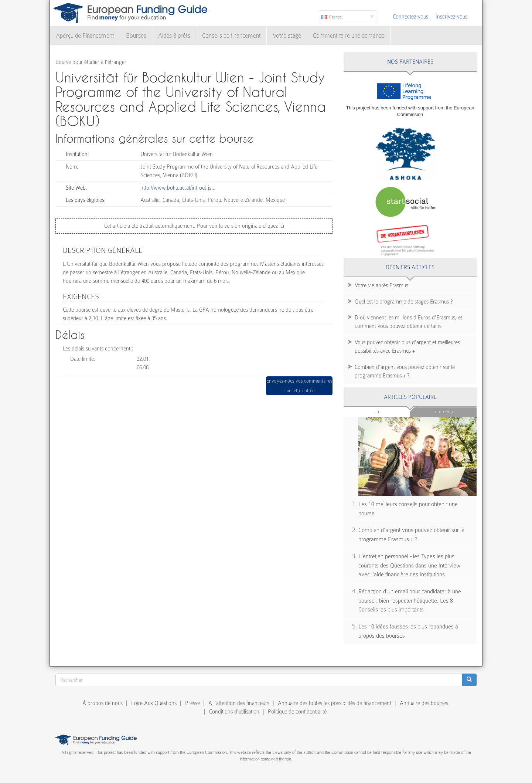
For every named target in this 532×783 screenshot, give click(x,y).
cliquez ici (273, 226)
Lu (389, 411)
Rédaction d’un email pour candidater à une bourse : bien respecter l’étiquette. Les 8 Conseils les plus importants (410, 601)
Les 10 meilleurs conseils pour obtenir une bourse (408, 509)
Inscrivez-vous (451, 17)
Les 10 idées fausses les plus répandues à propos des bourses (408, 631)
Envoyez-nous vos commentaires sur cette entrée (299, 386)
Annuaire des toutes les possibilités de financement (335, 703)
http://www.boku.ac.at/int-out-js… (178, 188)
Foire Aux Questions (154, 703)
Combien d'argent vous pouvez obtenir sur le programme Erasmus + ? (405, 371)
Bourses (136, 36)
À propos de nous (103, 703)
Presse (192, 703)
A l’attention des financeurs (239, 703)
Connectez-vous (410, 17)
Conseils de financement (231, 36)
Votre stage (287, 36)
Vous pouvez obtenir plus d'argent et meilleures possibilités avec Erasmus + (407, 347)
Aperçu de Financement (85, 36)
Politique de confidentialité (297, 712)
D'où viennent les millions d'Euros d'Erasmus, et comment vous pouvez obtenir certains (408, 322)
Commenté (443, 412)
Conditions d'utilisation (234, 712)
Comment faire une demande (349, 36)
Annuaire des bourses (424, 703)
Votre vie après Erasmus (381, 285)
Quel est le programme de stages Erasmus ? (404, 302)
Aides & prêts (174, 36)
